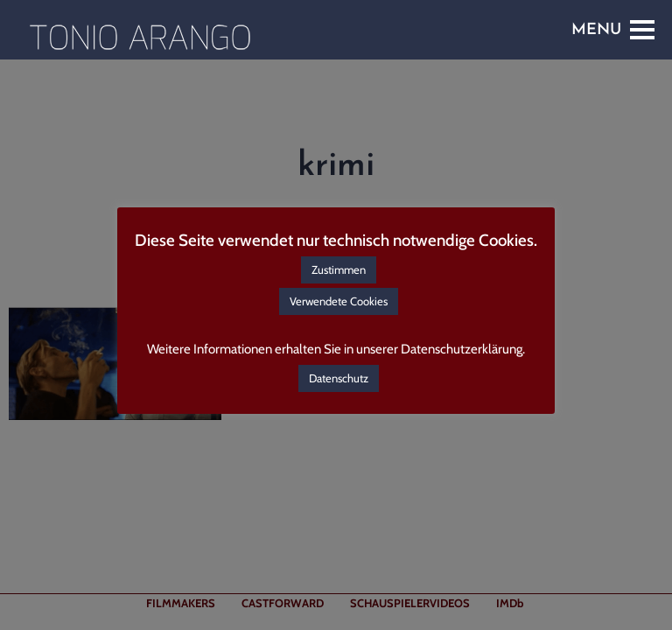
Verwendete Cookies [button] (339, 301)
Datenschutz (339, 378)
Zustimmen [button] (339, 269)
